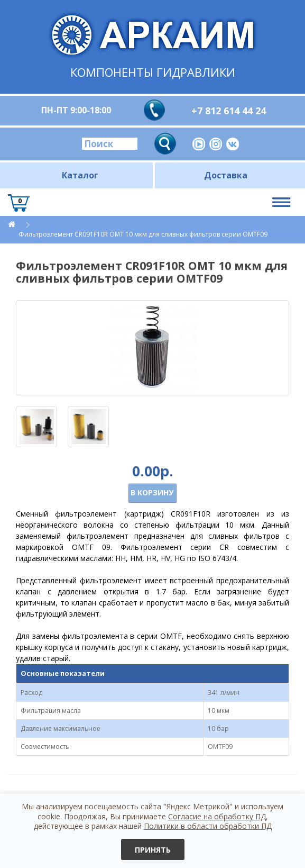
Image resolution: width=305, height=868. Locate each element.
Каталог (80, 175)
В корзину (152, 492)
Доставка (226, 175)
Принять (153, 850)
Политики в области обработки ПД (208, 826)
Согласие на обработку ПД (217, 816)
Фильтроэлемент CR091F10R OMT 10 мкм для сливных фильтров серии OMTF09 (143, 234)
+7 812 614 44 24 (229, 111)
